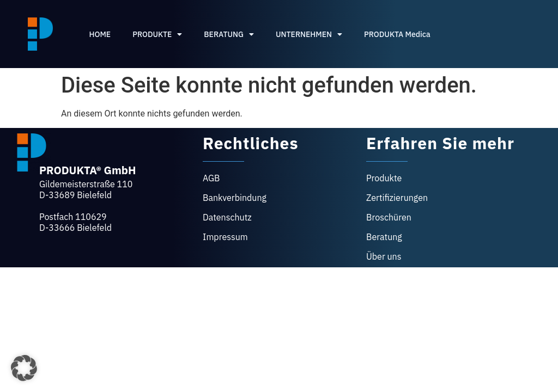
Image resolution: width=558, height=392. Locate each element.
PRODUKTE (157, 34)
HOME (100, 34)
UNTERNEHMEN (309, 34)
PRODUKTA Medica (397, 34)
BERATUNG (229, 34)
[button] (24, 368)
